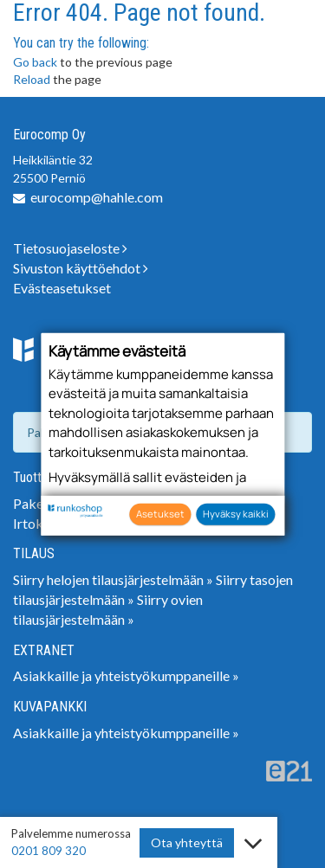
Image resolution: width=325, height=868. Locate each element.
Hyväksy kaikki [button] (236, 514)
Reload (32, 79)
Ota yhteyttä (187, 842)
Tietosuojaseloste (70, 248)
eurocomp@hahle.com (97, 197)
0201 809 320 (49, 851)
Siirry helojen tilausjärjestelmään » (113, 579)
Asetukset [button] (160, 514)
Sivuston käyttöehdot (81, 268)
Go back (35, 62)
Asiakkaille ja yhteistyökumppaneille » (126, 675)
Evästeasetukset (62, 288)
